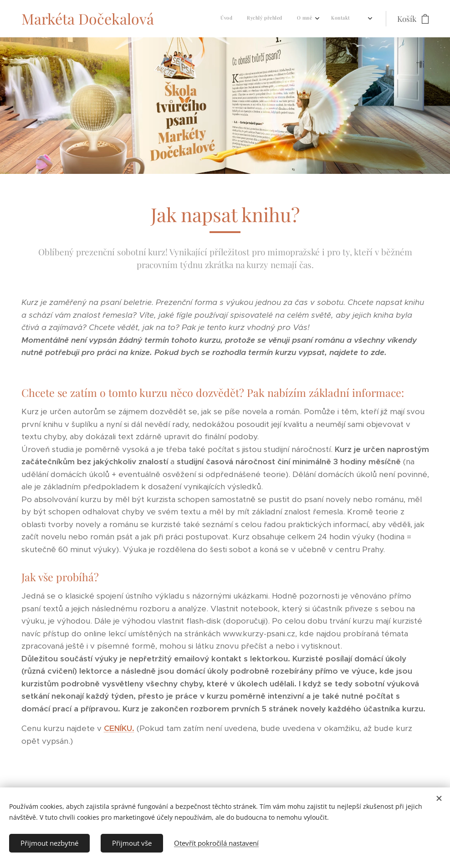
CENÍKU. (119, 728)
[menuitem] (227, 19)
